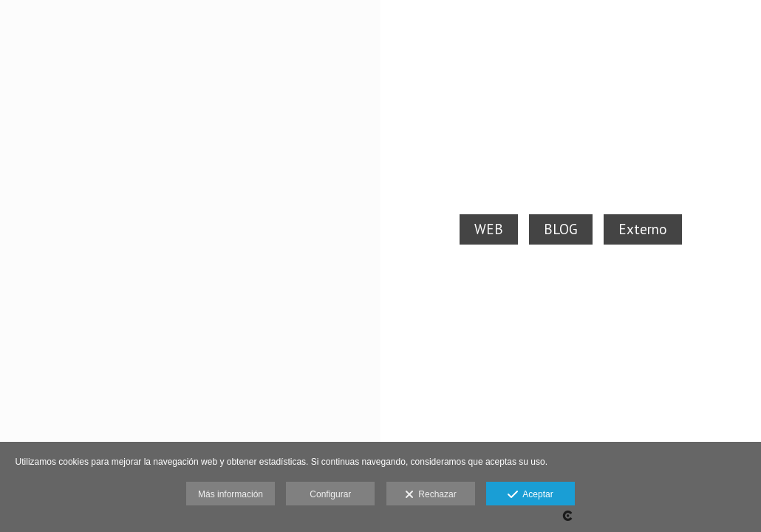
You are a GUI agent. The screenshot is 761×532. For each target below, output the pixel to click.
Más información (231, 494)
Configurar (330, 494)
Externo (643, 229)
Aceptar (530, 495)
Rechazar (431, 495)
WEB (489, 229)
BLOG (561, 229)
